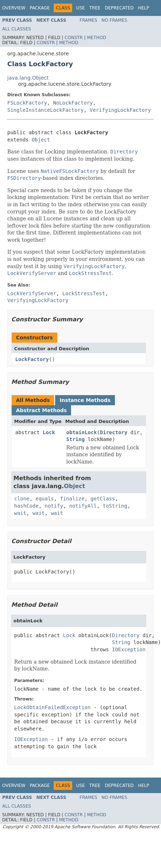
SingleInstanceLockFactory (46, 110)
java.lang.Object (28, 78)
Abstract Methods (41, 410)
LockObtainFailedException (52, 707)
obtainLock (82, 432)
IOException (129, 649)
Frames (89, 20)
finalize (72, 499)
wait (20, 513)
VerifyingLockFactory (121, 110)
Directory (114, 432)
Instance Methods (85, 400)
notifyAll (83, 506)
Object (41, 140)
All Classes (16, 29)
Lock (49, 432)
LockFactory (32, 359)
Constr (74, 38)
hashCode (26, 506)
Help (144, 8)
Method (97, 38)
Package (40, 8)
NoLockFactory (73, 103)
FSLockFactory (27, 103)
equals (45, 499)
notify (54, 506)
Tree (95, 8)
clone (22, 499)
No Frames (114, 20)
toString (115, 506)
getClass (103, 499)
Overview (14, 8)
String (76, 439)
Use (80, 8)
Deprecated (119, 8)
